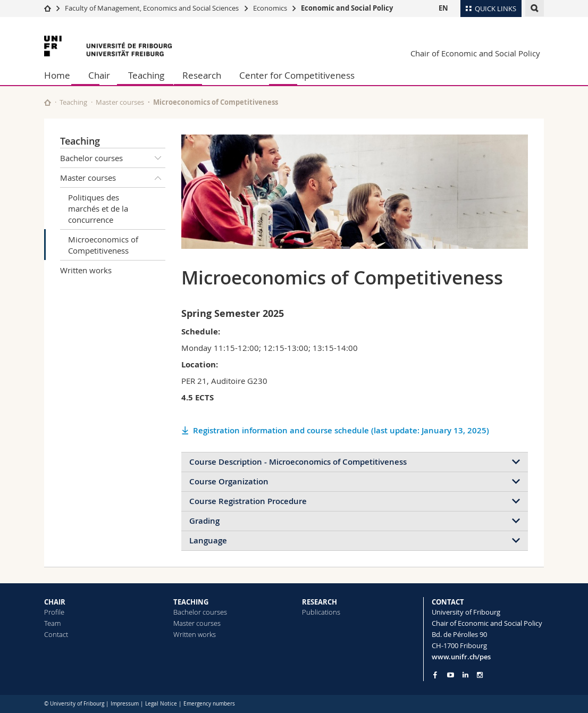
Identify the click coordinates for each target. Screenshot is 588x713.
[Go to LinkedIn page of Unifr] (465, 675)
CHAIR (55, 602)
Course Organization (229, 481)
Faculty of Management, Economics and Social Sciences (152, 8)
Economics (270, 8)
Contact (56, 634)
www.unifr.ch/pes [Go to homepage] (461, 657)
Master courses (120, 102)
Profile (54, 612)
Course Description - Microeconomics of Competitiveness (298, 462)
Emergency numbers (209, 704)
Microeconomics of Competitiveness (103, 245)
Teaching (146, 75)
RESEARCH (320, 602)
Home (57, 75)
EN (443, 8)
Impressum (125, 704)
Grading (204, 521)
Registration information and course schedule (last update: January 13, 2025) (341, 430)
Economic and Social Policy (347, 8)
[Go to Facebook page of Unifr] (435, 675)
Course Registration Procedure (248, 501)
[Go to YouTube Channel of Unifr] (451, 675)
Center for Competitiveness (297, 75)
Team (52, 623)
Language (208, 540)
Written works (86, 270)
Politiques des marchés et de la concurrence (98, 208)
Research (202, 75)
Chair (99, 75)
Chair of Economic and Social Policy (475, 53)
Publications (321, 612)
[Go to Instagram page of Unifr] (480, 675)
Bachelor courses (113, 158)
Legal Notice (161, 704)
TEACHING (191, 602)
